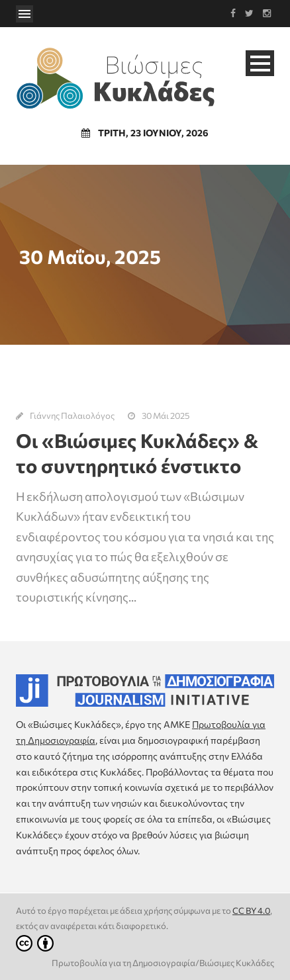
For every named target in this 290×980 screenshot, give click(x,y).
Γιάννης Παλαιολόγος (72, 416)
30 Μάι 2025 (166, 416)
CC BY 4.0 (251, 911)
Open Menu (24, 14)
